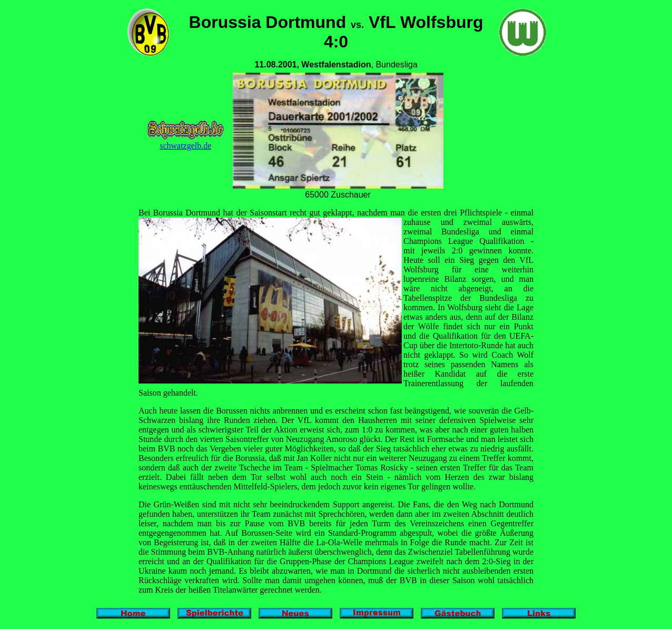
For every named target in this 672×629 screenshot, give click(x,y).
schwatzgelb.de (185, 142)
